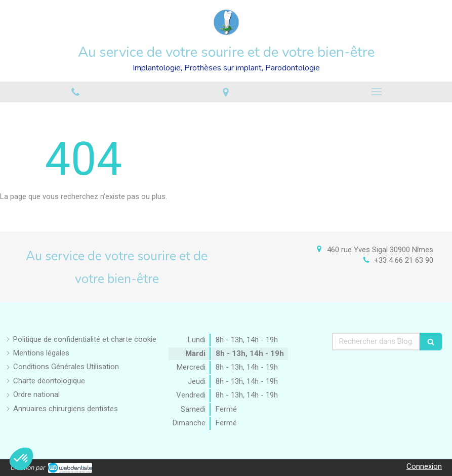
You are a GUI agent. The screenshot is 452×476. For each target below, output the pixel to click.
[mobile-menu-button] (377, 92)
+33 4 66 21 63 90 (404, 260)
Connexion (424, 466)
